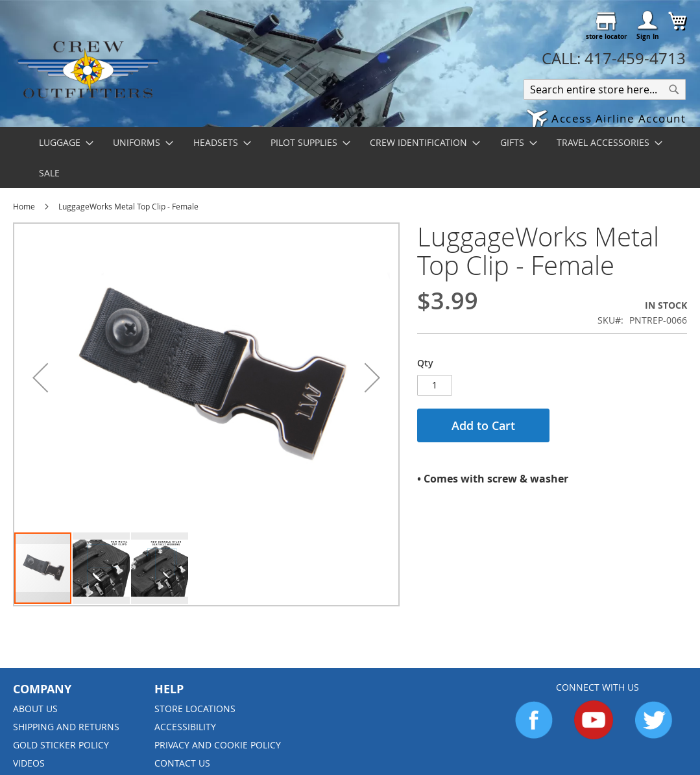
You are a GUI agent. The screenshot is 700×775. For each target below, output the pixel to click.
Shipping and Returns (66, 727)
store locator (607, 36)
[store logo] (88, 69)
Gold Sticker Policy (61, 745)
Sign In (648, 36)
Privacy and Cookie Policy (218, 745)
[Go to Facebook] (534, 736)
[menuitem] (62, 142)
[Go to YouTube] (594, 736)
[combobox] (605, 89)
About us (35, 709)
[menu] (350, 158)
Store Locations (195, 709)
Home (24, 206)
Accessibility (185, 727)
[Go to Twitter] (653, 736)
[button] (606, 120)
